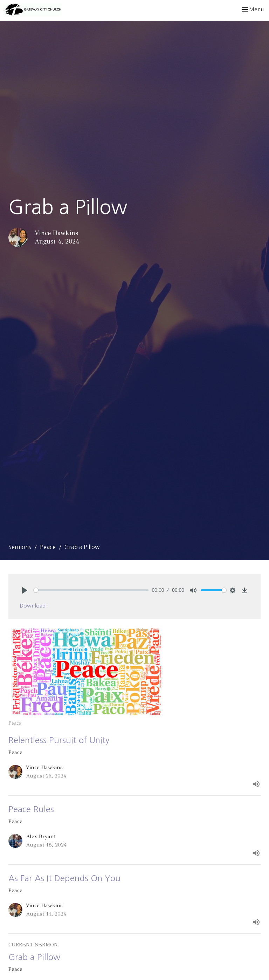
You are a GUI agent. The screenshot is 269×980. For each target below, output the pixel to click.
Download (33, 606)
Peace (48, 547)
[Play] (25, 590)
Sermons (20, 547)
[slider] (91, 590)
